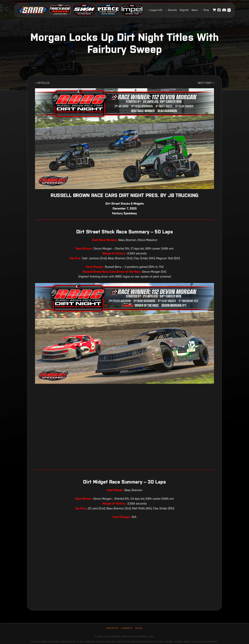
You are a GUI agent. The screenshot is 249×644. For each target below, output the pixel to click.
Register (112, 628)
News (139, 628)
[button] (229, 10)
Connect (127, 628)
